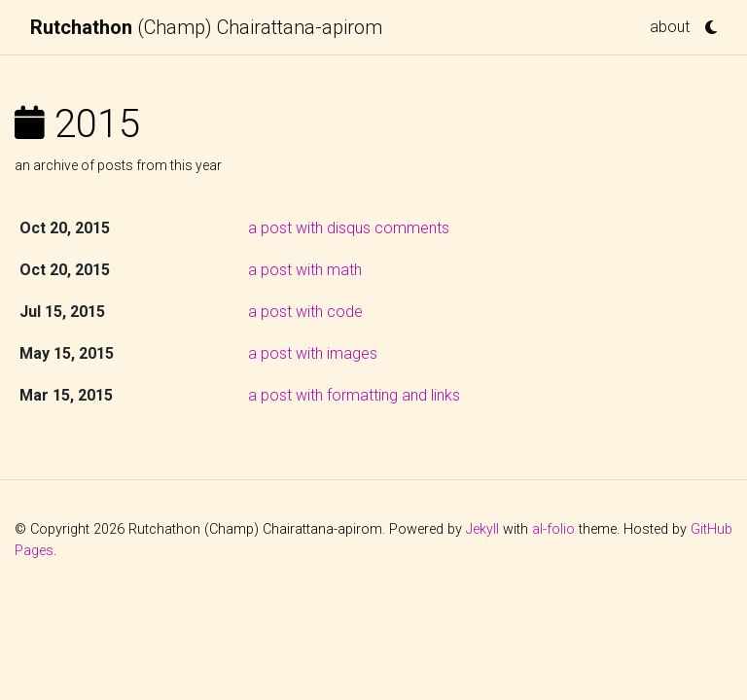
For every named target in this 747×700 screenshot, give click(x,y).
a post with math (305, 270)
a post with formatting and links (354, 395)
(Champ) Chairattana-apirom (206, 27)
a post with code (305, 312)
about (670, 27)
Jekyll (482, 529)
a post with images (313, 353)
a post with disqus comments (349, 228)
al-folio (553, 529)
